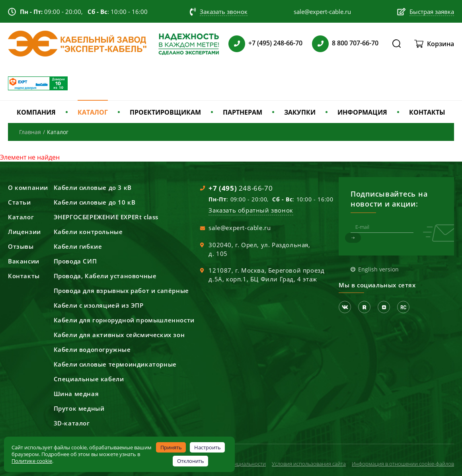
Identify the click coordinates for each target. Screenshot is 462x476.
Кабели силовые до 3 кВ (93, 187)
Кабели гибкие (78, 246)
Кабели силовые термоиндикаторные (115, 364)
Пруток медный (79, 408)
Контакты (24, 276)
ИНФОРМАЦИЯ (362, 112)
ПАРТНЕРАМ (243, 112)
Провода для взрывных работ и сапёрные (121, 291)
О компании (28, 187)
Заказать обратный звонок (251, 210)
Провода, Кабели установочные (105, 276)
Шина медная (76, 394)
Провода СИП (75, 261)
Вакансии (24, 261)
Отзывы (21, 246)
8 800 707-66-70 (355, 43)
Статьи (19, 202)
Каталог (21, 217)
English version (378, 269)
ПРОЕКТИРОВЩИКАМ (165, 112)
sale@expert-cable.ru (240, 228)
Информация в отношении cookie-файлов (403, 464)
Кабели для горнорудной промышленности (124, 320)
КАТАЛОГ (93, 112)
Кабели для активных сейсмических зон (119, 335)
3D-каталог (72, 423)
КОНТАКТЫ (427, 112)
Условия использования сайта (309, 464)
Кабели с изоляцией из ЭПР (99, 305)
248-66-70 (241, 188)
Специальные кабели (89, 379)
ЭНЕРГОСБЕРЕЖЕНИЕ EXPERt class (106, 217)
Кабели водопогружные (92, 349)
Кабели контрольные (88, 232)
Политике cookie (32, 461)
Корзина (441, 44)
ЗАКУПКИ (300, 112)
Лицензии (24, 232)
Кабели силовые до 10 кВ (95, 202)
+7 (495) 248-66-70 (275, 43)
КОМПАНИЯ (36, 112)
